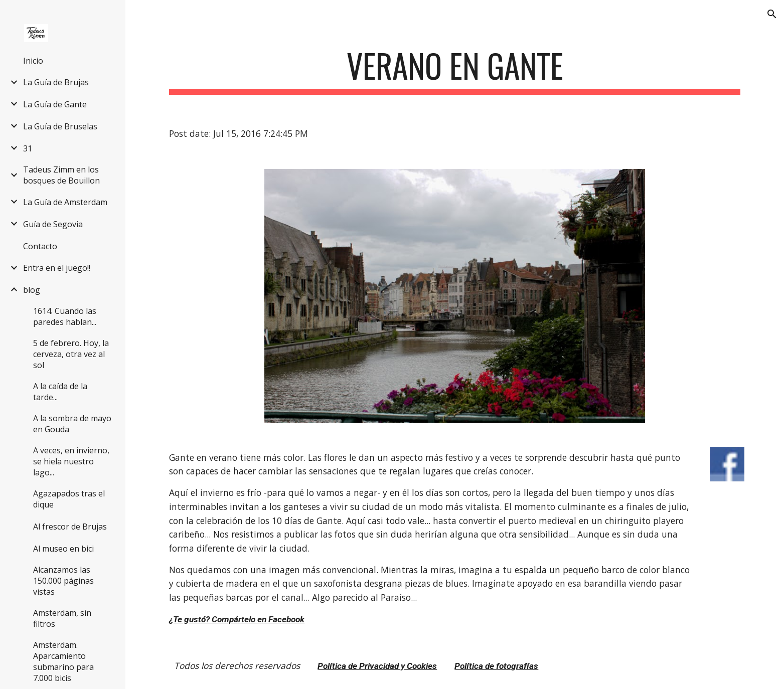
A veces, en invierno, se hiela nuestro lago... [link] (71, 461)
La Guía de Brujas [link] (56, 82)
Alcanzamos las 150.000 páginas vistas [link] (63, 581)
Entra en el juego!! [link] (57, 268)
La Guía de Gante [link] (55, 104)
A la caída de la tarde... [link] (60, 392)
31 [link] (28, 148)
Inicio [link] (33, 61)
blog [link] (32, 290)
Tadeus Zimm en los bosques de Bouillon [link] (61, 175)
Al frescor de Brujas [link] (70, 527)
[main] (454, 70)
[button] (772, 14)
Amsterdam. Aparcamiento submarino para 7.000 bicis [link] (63, 661)
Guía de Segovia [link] (53, 224)
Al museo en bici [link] (63, 549)
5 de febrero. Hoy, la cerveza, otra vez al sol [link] (71, 354)
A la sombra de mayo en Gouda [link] (72, 424)
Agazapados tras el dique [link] (69, 499)
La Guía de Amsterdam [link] (65, 202)
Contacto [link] (40, 246)
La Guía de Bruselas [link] (60, 126)
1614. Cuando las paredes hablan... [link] (65, 316)
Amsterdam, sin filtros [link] (62, 618)
